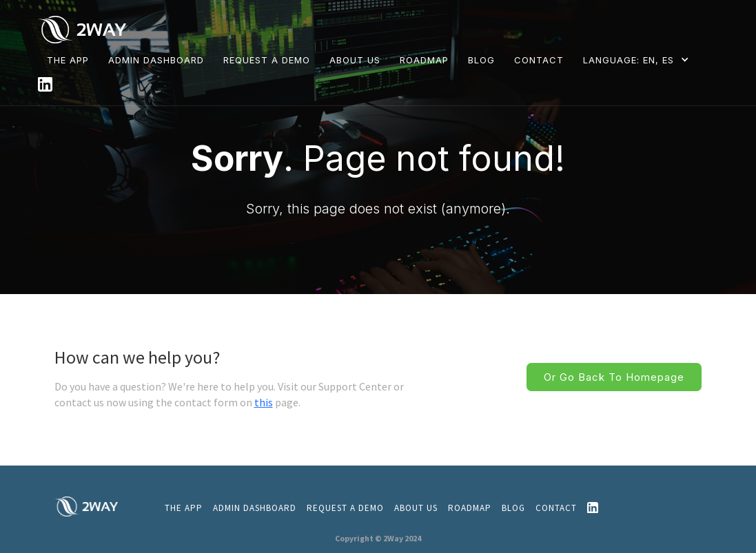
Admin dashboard (156, 60)
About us (416, 508)
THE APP (68, 60)
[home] (85, 29)
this (264, 402)
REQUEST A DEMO (267, 60)
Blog (513, 508)
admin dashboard (255, 508)
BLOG (481, 60)
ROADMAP (424, 60)
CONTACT (539, 60)
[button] (639, 60)
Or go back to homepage (614, 377)
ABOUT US (355, 60)
